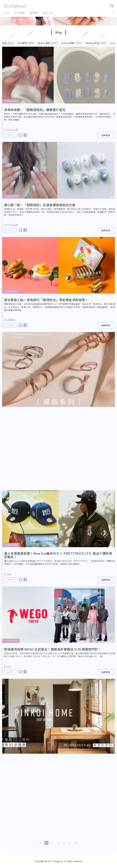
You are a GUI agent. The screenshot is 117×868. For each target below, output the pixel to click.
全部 (4, 43)
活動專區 (34, 13)
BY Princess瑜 (11, 129)
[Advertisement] (58, 450)
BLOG (7, 13)
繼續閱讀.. (106, 135)
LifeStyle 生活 (92, 43)
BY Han (10, 574)
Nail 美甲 (22, 43)
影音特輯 (20, 13)
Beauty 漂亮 (44, 43)
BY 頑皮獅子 (13, 320)
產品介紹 (48, 13)
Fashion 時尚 (68, 43)
